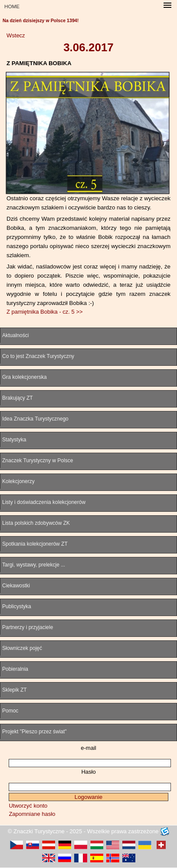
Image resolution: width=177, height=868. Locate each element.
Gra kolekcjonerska (25, 377)
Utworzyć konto (28, 806)
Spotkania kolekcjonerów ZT (35, 544)
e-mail (88, 748)
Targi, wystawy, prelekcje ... (34, 565)
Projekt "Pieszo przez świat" (34, 732)
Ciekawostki (16, 586)
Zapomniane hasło (32, 814)
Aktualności (15, 335)
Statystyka (14, 440)
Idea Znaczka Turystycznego (35, 419)
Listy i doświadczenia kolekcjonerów (44, 502)
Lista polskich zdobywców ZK (36, 523)
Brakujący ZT (18, 398)
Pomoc (10, 711)
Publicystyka (17, 606)
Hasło (88, 772)
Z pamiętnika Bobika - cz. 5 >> (45, 312)
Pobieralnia (15, 669)
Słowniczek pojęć (22, 648)
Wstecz (16, 35)
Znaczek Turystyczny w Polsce (38, 461)
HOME (12, 6)
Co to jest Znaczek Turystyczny (38, 356)
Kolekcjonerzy (18, 481)
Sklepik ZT (15, 690)
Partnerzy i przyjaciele (28, 627)
